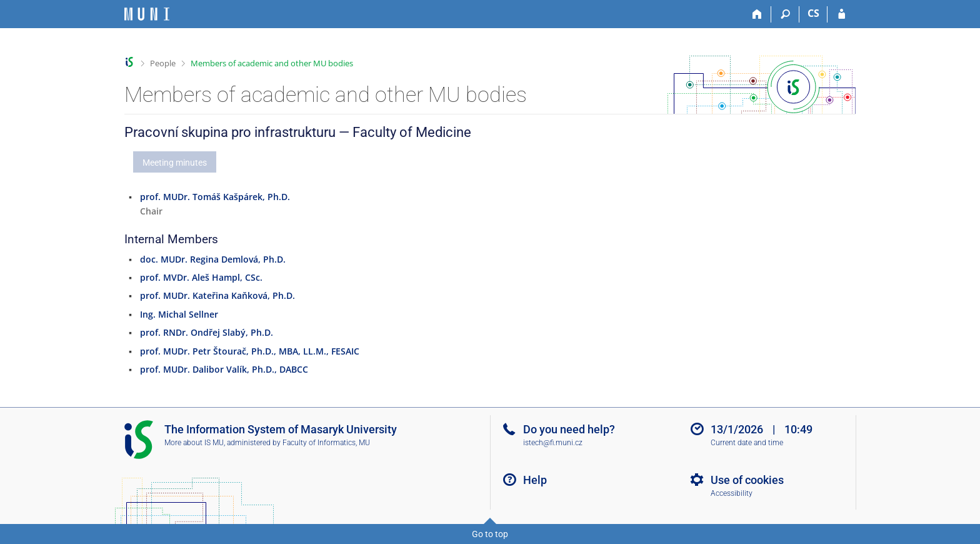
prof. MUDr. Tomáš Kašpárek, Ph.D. (215, 197)
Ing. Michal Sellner (179, 314)
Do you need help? (569, 429)
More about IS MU (194, 443)
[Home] (757, 14)
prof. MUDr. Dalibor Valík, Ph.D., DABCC (224, 369)
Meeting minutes (175, 163)
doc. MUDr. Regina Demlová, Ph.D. (213, 259)
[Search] (785, 14)
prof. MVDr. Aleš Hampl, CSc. (201, 277)
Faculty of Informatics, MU (326, 443)
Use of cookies (747, 480)
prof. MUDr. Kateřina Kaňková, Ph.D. (217, 295)
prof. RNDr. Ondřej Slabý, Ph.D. (207, 332)
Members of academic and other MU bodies (272, 63)
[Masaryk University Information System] (147, 14)
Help (535, 480)
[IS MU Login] (842, 14)
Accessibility (732, 493)
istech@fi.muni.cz (553, 443)
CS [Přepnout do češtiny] (813, 13)
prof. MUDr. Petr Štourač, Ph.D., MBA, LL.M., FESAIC (250, 351)
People (163, 63)
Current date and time (747, 443)
